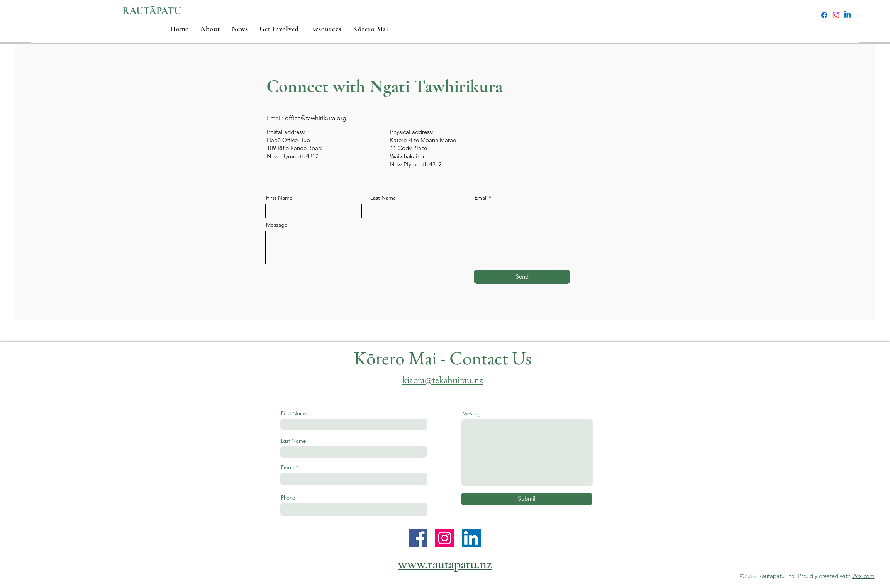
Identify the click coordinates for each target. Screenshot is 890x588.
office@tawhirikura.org (316, 118)
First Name (279, 198)
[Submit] (527, 499)
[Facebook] (824, 15)
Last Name (383, 198)
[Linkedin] (848, 15)
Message (277, 225)
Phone (288, 498)
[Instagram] (836, 15)
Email (481, 198)
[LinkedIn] (471, 538)
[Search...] (754, 15)
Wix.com (863, 576)
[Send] (522, 277)
